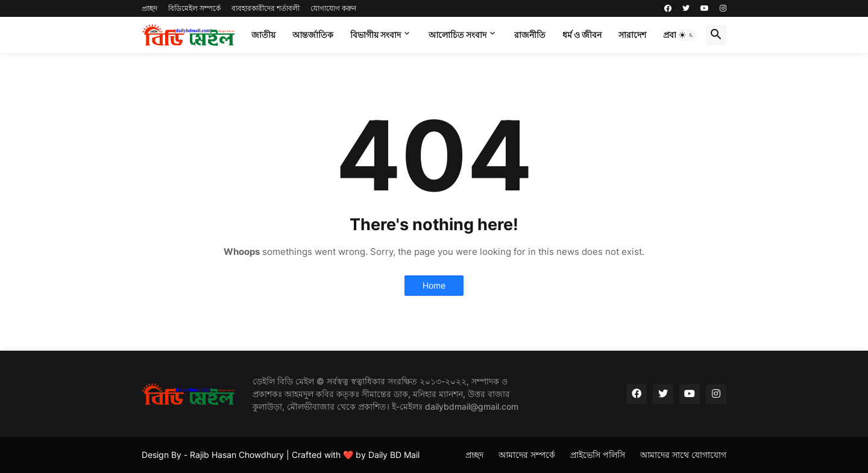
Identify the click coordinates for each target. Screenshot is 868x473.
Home (434, 285)
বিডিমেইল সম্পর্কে (194, 8)
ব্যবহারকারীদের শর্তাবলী (266, 8)
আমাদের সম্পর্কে (527, 455)
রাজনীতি (530, 35)
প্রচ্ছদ (149, 8)
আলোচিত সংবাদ (458, 35)
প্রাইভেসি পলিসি (598, 455)
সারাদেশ (632, 35)
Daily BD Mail (394, 455)
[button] (687, 35)
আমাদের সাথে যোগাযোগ (683, 455)
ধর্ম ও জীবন (582, 35)
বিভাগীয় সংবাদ (376, 35)
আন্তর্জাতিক (313, 35)
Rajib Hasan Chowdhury (237, 455)
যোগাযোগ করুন (333, 8)
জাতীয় (263, 35)
